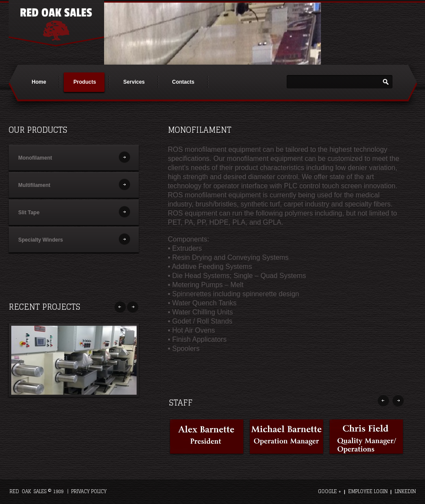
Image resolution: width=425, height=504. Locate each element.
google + (330, 491)
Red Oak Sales (56, 23)
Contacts (183, 82)
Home (39, 82)
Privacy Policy (89, 491)
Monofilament (35, 158)
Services (134, 82)
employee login (368, 491)
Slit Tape (29, 213)
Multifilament (34, 185)
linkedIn (405, 491)
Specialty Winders (41, 240)
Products (85, 82)
